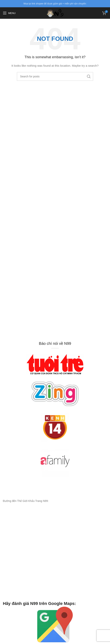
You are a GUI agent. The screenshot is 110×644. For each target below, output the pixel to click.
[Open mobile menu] (9, 13)
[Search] (55, 76)
